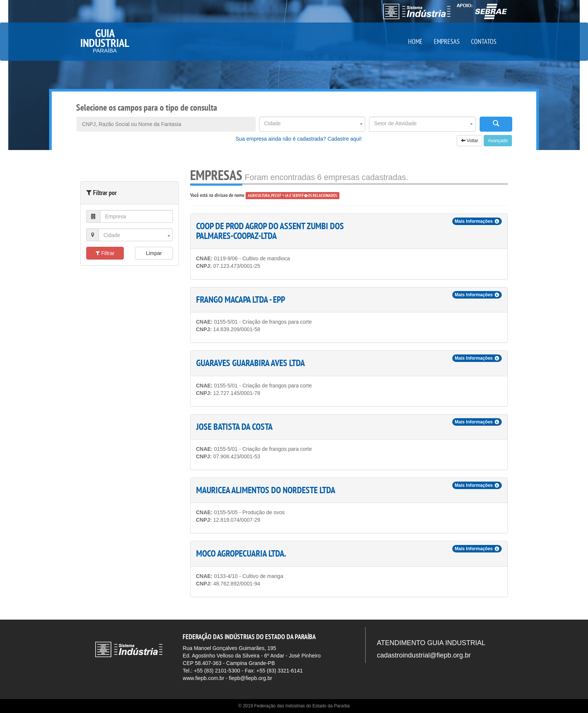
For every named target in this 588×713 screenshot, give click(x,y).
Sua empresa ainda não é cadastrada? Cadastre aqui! (298, 139)
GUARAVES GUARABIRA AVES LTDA (250, 363)
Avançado (498, 141)
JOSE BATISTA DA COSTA (234, 427)
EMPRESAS (447, 41)
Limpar (154, 253)
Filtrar (105, 253)
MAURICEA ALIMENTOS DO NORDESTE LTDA (266, 490)
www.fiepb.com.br (203, 678)
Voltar (469, 141)
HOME (415, 41)
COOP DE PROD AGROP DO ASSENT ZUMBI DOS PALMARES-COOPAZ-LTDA (270, 231)
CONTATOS (484, 41)
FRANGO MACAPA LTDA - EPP (241, 299)
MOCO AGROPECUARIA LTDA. (241, 553)
